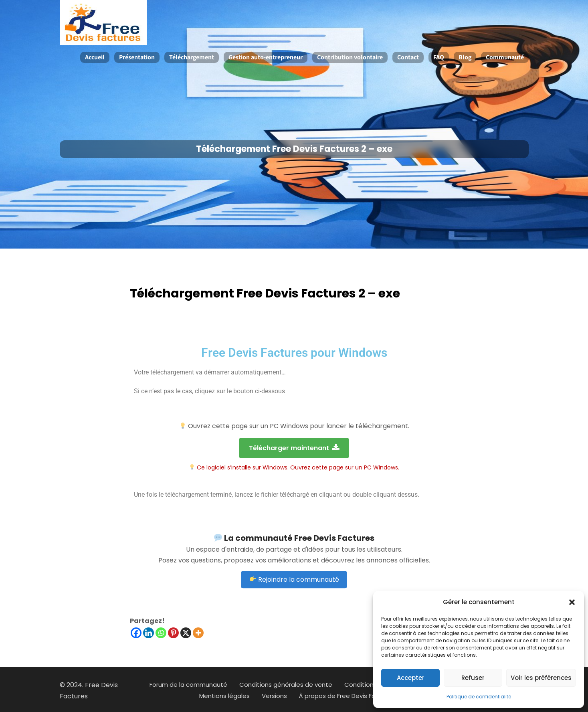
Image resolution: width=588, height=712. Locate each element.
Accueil (95, 57)
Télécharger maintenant (294, 448)
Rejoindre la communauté (294, 557)
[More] (198, 633)
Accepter (411, 678)
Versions (274, 696)
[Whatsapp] (161, 633)
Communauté (505, 57)
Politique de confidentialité (479, 697)
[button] (572, 602)
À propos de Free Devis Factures (347, 696)
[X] (186, 633)
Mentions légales (224, 696)
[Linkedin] (149, 633)
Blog (465, 57)
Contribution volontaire (350, 57)
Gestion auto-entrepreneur (266, 57)
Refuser (473, 678)
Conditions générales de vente (286, 685)
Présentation (137, 57)
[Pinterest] (173, 633)
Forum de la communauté (188, 685)
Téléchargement (192, 57)
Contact (408, 57)
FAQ (439, 57)
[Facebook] (136, 633)
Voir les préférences (541, 678)
